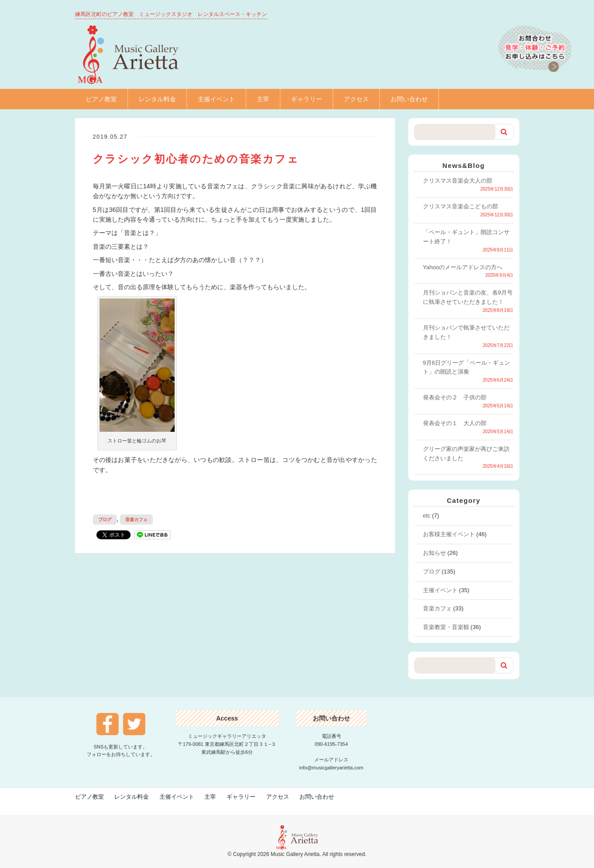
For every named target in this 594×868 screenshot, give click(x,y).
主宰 (263, 99)
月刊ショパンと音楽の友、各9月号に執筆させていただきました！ (468, 297)
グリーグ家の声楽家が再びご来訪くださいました (466, 454)
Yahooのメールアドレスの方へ (463, 267)
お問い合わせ (409, 99)
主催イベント (216, 99)
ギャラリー (307, 99)
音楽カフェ (136, 520)
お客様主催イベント (449, 534)
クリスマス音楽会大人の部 (458, 181)
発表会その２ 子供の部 (455, 397)
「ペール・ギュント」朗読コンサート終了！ (466, 237)
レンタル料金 (157, 99)
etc (427, 516)
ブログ (105, 520)
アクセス (356, 99)
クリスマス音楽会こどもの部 (460, 206)
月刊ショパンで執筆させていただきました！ (466, 332)
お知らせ (435, 553)
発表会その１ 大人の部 (455, 423)
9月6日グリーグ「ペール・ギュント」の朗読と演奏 (466, 367)
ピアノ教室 (101, 99)
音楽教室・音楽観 (446, 627)
